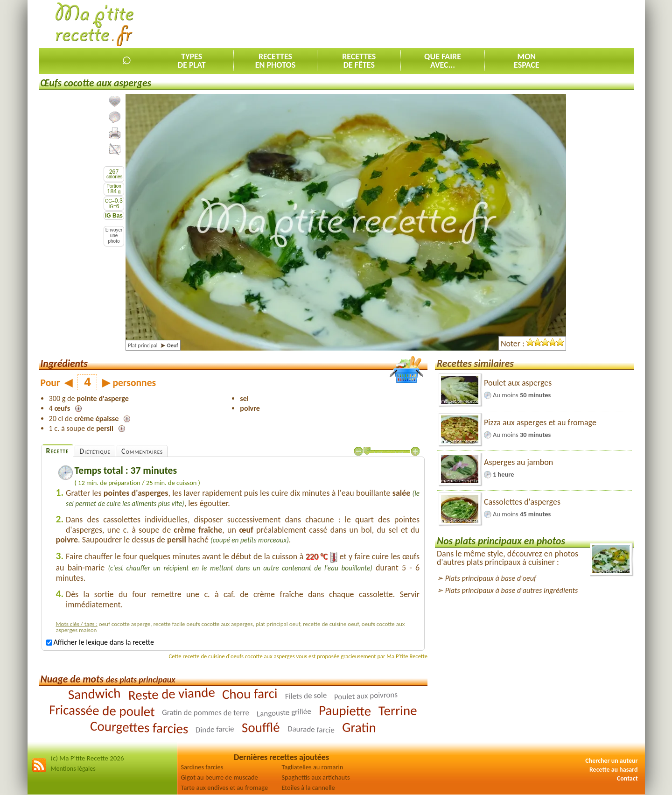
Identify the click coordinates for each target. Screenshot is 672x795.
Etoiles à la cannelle (308, 788)
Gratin (359, 727)
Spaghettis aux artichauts (316, 777)
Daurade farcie (311, 729)
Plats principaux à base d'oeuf (491, 578)
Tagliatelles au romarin (313, 767)
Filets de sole (306, 696)
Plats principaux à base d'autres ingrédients (512, 590)
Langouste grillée (284, 713)
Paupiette (345, 711)
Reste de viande (171, 693)
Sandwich (94, 694)
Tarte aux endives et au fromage (225, 788)
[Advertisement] (464, 24)
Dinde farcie (215, 729)
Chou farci (250, 693)
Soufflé (261, 727)
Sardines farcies (202, 767)
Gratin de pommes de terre (206, 712)
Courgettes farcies (139, 727)
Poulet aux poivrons (366, 696)
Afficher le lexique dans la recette (100, 642)
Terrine (398, 710)
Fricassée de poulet (101, 710)
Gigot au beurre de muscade (220, 777)
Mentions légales (73, 769)
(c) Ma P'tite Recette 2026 (87, 758)
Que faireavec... (443, 61)
